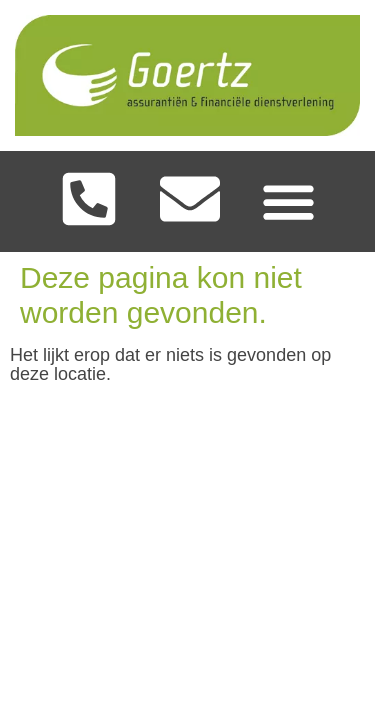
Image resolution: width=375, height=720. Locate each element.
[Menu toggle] (288, 201)
